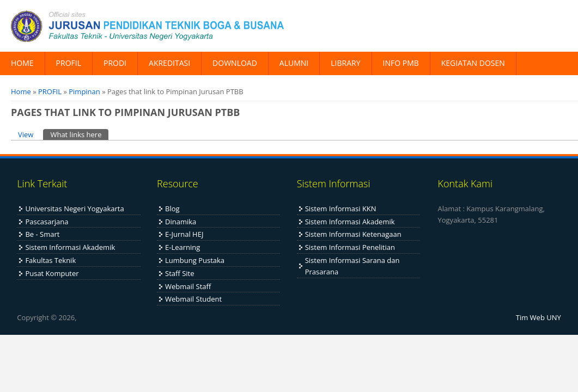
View (26, 134)
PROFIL (69, 63)
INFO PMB (401, 63)
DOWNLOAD (235, 63)
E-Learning (182, 247)
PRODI (115, 63)
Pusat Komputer (52, 273)
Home (21, 91)
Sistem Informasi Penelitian (350, 247)
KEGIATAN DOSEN (473, 63)
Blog (172, 209)
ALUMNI (294, 63)
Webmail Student (193, 299)
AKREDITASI (169, 63)
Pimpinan (84, 91)
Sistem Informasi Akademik (70, 247)
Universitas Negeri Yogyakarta (74, 209)
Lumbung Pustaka (195, 260)
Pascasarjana (47, 222)
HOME (22, 63)
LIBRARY (345, 63)
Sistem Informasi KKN (341, 209)
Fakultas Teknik (50, 260)
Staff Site (180, 273)
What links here (79, 134)
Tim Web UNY (539, 317)
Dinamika (181, 222)
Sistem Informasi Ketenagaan (353, 234)
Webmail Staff (188, 286)
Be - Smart (42, 234)
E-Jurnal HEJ (184, 234)
